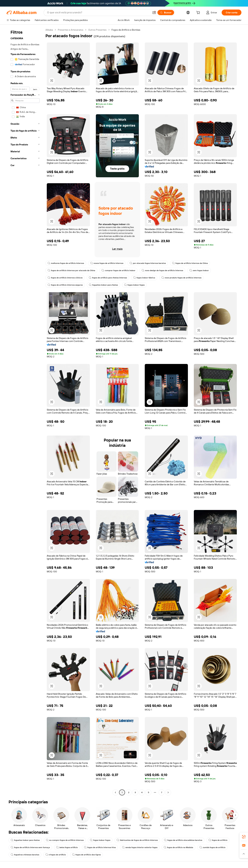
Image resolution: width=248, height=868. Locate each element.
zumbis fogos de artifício (212, 847)
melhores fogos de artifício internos (66, 263)
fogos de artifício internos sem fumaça (30, 847)
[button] (154, 13)
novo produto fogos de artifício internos (181, 278)
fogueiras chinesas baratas (25, 855)
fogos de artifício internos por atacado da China (71, 270)
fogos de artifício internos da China (190, 263)
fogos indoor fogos (134, 285)
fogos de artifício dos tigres (86, 855)
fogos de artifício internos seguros (65, 285)
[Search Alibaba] (98, 13)
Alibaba (49, 30)
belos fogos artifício (67, 847)
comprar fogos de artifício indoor (118, 270)
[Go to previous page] (115, 792)
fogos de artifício (218, 840)
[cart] (199, 13)
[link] (244, 837)
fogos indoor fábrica (144, 278)
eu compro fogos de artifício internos (65, 840)
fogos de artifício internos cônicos (65, 278)
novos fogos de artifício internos (107, 263)
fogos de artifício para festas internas (108, 278)
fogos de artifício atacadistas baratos (183, 840)
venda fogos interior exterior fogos (140, 847)
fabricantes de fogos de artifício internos (137, 840)
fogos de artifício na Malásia (178, 847)
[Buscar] (166, 13)
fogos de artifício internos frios (100, 847)
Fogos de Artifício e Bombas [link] (126, 30)
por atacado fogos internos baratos (148, 263)
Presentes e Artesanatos (71, 30)
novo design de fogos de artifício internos (162, 270)
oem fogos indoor (199, 270)
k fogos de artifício (56, 855)
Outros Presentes (97, 30)
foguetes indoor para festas (103, 285)
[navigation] (25, 412)
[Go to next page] (168, 792)
